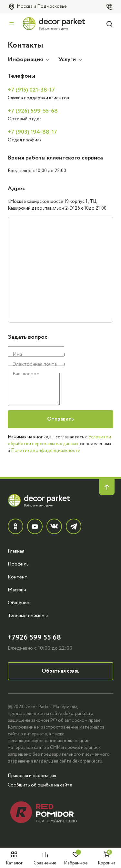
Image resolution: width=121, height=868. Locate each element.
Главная (16, 551)
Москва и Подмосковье (37, 7)
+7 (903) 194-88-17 (32, 132)
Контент (18, 577)
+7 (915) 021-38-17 (31, 90)
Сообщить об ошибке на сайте (40, 785)
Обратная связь (61, 671)
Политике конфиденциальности (46, 450)
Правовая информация (32, 776)
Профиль (18, 564)
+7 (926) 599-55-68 (33, 111)
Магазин (17, 590)
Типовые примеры (28, 616)
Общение (18, 603)
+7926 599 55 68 (34, 637)
